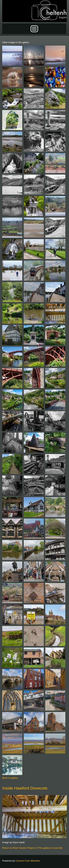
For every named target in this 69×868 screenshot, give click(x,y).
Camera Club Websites (28, 861)
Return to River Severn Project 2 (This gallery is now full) (32, 848)
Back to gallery (10, 778)
